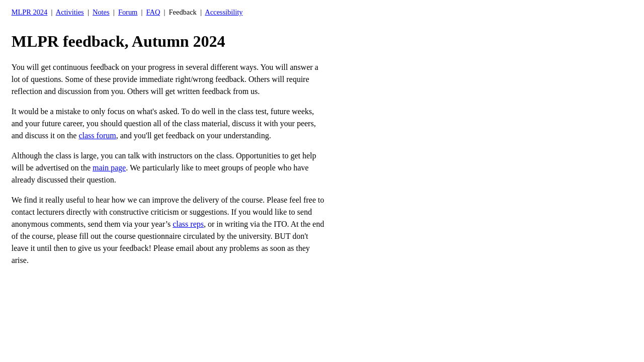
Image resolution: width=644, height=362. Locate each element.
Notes (101, 12)
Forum (128, 12)
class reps (188, 224)
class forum (97, 135)
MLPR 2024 (30, 12)
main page (109, 168)
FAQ (153, 12)
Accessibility (224, 12)
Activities (70, 12)
